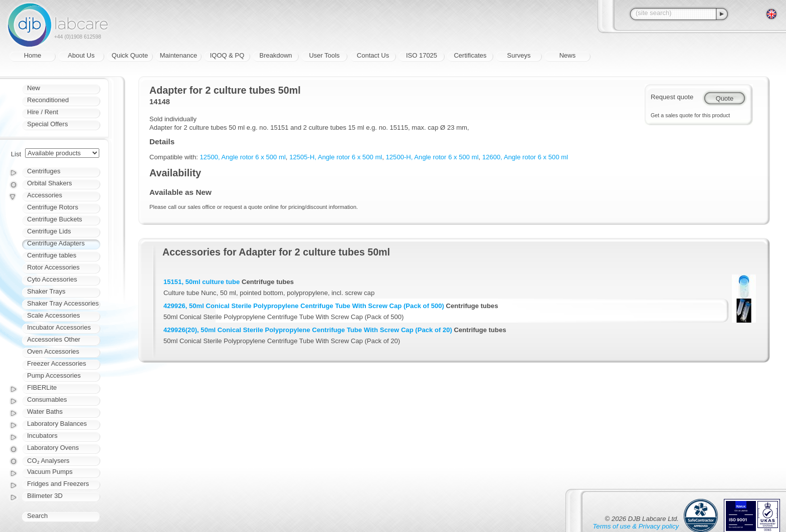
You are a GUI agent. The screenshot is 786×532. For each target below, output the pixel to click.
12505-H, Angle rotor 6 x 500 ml (336, 157)
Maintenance (178, 55)
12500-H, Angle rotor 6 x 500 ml (432, 157)
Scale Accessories (54, 315)
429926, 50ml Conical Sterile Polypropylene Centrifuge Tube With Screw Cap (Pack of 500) (304, 306)
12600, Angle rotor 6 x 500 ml (525, 157)
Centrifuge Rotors (53, 207)
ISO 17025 (422, 55)
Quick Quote (130, 55)
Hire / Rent (43, 112)
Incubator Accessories (59, 327)
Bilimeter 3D (45, 496)
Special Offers (47, 124)
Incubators (42, 436)
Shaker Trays (46, 291)
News (568, 55)
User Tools (324, 55)
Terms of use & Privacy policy (636, 526)
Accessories (45, 195)
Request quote (672, 97)
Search (37, 516)
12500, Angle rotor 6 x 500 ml (243, 157)
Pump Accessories (54, 375)
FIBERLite (42, 387)
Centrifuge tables (52, 255)
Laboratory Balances (57, 424)
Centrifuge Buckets (55, 219)
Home (33, 55)
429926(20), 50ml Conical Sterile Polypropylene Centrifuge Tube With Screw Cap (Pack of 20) (308, 330)
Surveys (519, 55)
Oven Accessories (53, 351)
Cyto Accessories (52, 279)
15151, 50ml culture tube (202, 282)
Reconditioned (48, 100)
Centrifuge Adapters (56, 243)
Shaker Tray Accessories (63, 303)
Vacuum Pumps (50, 472)
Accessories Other (54, 339)
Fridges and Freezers (58, 484)
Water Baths (45, 412)
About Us (81, 55)
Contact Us (373, 55)
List (16, 154)
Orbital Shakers (50, 183)
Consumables (47, 400)
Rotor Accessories (53, 267)
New (34, 88)
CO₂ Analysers (48, 461)
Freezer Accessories (57, 363)
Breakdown (275, 55)
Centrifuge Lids (49, 231)
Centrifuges (44, 171)
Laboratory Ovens (53, 448)
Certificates (470, 55)
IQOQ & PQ (227, 55)
